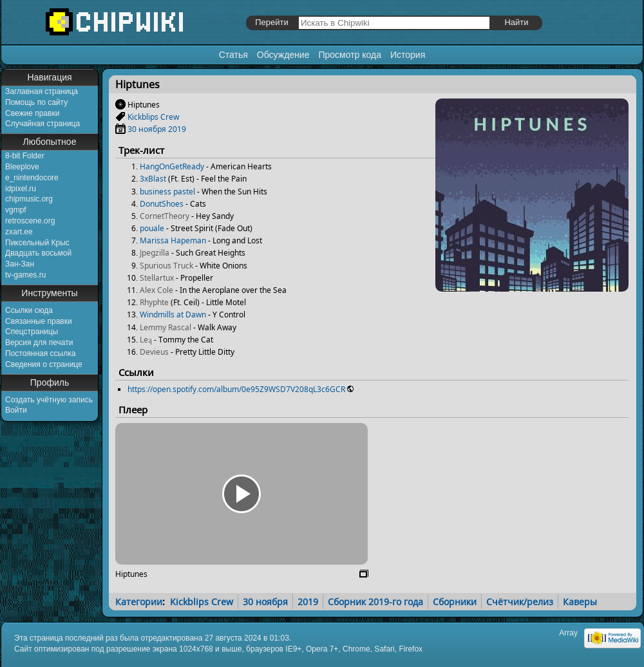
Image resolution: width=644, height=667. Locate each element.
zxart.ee (19, 232)
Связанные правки (39, 321)
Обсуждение (283, 55)
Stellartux (157, 278)
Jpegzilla (155, 253)
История (408, 55)
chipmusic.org (29, 199)
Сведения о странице (44, 364)
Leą (146, 340)
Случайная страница (43, 124)
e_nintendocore (32, 178)
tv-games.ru (25, 275)
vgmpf (16, 210)
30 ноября (147, 129)
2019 (177, 129)
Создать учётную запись (49, 400)
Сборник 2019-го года (375, 602)
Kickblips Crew (153, 117)
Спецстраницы (32, 332)
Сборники (455, 602)
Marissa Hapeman (173, 240)
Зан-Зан (20, 264)
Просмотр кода (350, 55)
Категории (139, 602)
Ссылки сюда (29, 310)
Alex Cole (156, 290)
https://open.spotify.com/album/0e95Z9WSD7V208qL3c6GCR (236, 389)
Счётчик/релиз (520, 602)
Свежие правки (32, 113)
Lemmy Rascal (166, 327)
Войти (16, 410)
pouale (152, 228)
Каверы (580, 602)
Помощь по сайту (36, 102)
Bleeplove (22, 167)
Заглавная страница (42, 91)
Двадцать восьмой (38, 253)
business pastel (167, 192)
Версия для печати (39, 343)
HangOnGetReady (172, 166)
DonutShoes (162, 204)
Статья (233, 55)
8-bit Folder (25, 156)
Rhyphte (154, 302)
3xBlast (153, 179)
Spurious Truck (166, 266)
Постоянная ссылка (40, 353)
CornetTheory (165, 216)
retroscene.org (30, 221)
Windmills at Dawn (173, 315)
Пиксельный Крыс (37, 243)
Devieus (154, 352)
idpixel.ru (21, 189)
